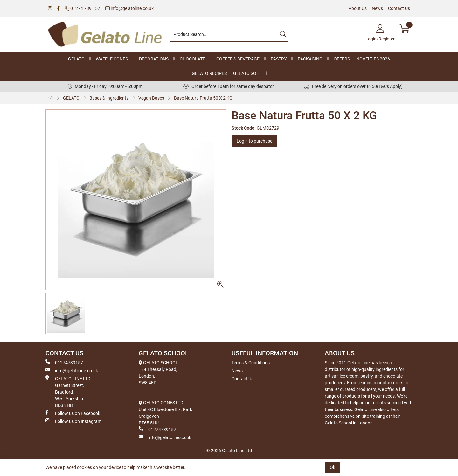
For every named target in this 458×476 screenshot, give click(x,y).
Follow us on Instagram (73, 421)
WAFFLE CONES (112, 59)
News (377, 8)
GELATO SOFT (247, 73)
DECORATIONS (154, 59)
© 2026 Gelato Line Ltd (229, 451)
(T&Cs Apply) (390, 86)
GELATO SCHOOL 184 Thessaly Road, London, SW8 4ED (158, 373)
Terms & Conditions (251, 363)
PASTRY (279, 59)
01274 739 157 (83, 8)
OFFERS (342, 59)
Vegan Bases (151, 98)
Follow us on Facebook (73, 413)
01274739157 (64, 362)
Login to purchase (254, 141)
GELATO (76, 59)
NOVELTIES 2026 (373, 59)
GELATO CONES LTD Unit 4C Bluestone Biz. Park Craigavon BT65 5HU (165, 413)
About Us (358, 8)
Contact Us (399, 8)
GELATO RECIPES (209, 73)
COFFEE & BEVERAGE (238, 59)
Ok (333, 467)
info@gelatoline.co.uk (129, 8)
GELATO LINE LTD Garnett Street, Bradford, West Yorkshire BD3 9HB (68, 392)
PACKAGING (310, 59)
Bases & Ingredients (109, 98)
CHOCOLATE (192, 59)
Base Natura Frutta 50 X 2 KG (203, 98)
